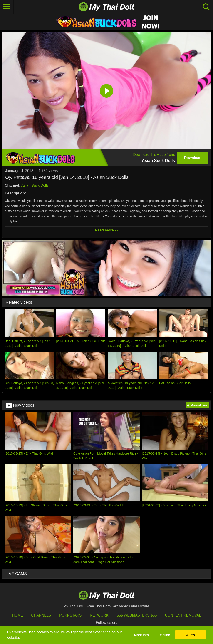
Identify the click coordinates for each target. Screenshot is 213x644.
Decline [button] (164, 635)
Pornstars (70, 615)
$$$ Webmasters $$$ (137, 615)
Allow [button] (191, 635)
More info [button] (141, 635)
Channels (41, 615)
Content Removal (183, 615)
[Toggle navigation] (7, 7)
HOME (17, 615)
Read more (106, 230)
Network (99, 615)
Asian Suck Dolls (35, 185)
